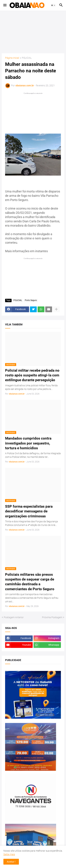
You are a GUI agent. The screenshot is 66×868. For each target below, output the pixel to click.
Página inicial (12, 58)
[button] (5, 5)
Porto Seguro (31, 300)
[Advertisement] (33, 32)
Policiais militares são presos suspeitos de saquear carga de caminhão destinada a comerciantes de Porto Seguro (30, 582)
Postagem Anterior (14, 617)
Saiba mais (9, 854)
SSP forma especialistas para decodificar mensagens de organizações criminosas (29, 511)
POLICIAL (27, 58)
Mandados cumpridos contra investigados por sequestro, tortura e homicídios (28, 443)
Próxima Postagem (52, 617)
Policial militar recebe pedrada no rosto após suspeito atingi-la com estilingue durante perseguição (32, 375)
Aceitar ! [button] (11, 862)
